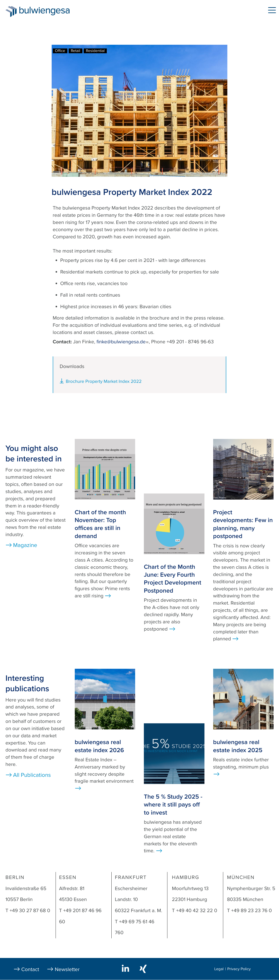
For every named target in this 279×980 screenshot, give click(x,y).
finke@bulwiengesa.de (123, 342)
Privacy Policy (239, 969)
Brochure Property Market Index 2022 (104, 381)
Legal (219, 969)
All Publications (32, 775)
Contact (30, 969)
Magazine (25, 545)
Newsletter (67, 969)
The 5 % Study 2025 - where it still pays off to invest (173, 805)
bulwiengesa (51, 11)
